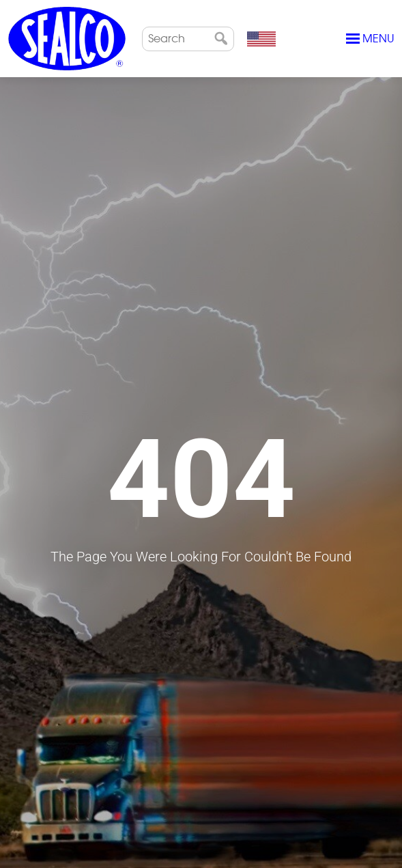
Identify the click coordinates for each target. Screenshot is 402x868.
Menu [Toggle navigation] (370, 39)
